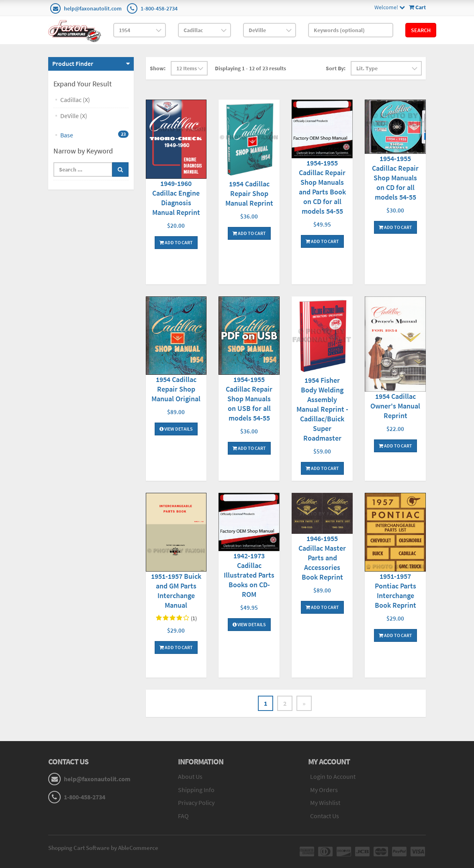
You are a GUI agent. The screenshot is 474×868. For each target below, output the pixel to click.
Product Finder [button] (73, 63)
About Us (190, 776)
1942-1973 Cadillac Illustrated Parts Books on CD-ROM (249, 575)
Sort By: (336, 68)
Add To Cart (176, 242)
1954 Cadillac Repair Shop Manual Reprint (249, 193)
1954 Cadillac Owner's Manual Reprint (395, 406)
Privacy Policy (196, 803)
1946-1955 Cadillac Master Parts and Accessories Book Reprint (322, 558)
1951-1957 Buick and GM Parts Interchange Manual (176, 591)
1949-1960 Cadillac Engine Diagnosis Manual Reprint (176, 198)
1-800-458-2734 (159, 8)
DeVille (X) (74, 116)
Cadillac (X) (75, 100)
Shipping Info (196, 790)
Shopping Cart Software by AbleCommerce (103, 848)
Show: (158, 68)
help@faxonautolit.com (93, 8)
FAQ (183, 816)
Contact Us (325, 816)
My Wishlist (325, 803)
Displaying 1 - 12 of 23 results (250, 68)
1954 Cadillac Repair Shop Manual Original (176, 389)
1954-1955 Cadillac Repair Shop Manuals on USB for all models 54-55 (249, 399)
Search (421, 30)
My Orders (324, 790)
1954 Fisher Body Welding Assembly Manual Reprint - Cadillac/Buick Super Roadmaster (322, 409)
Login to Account (333, 776)
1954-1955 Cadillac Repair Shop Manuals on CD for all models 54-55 (395, 178)
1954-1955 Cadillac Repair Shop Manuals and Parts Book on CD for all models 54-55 (322, 187)
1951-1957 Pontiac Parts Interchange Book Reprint (395, 591)
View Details (176, 429)
